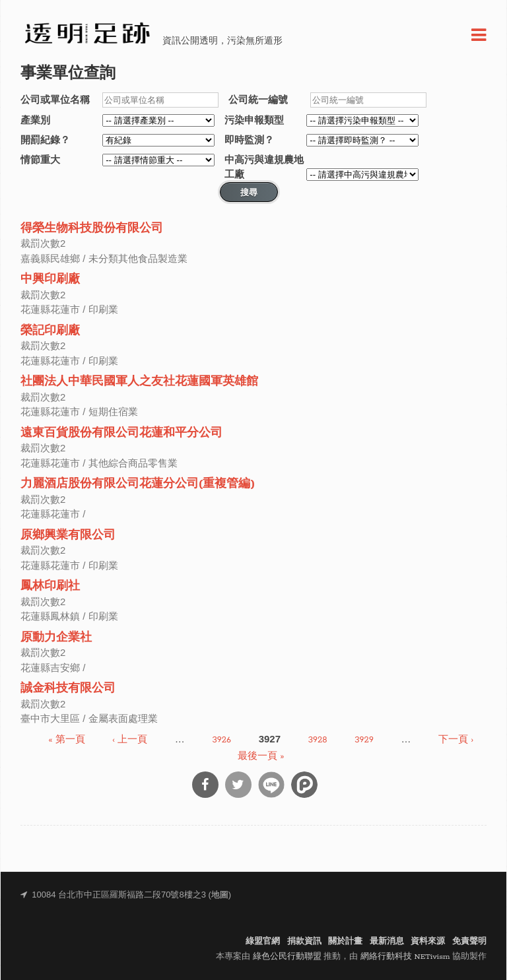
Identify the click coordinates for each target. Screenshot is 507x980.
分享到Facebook (205, 785)
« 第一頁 (66, 740)
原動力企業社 (56, 638)
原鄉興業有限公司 (68, 536)
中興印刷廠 (50, 279)
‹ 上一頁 (130, 740)
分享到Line (271, 785)
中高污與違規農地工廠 (264, 167)
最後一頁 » (261, 756)
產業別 (35, 120)
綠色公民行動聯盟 (287, 957)
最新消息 (387, 941)
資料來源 (428, 941)
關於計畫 (345, 941)
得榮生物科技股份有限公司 (92, 229)
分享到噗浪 (304, 785)
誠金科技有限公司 (68, 689)
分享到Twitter (238, 785)
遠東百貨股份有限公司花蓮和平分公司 (121, 433)
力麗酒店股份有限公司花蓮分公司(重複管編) (138, 484)
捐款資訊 (304, 941)
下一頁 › (456, 740)
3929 (364, 740)
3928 (318, 740)
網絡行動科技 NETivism (405, 957)
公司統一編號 (258, 99)
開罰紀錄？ (45, 140)
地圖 (220, 895)
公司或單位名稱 (55, 99)
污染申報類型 (254, 120)
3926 (221, 740)
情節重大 (40, 159)
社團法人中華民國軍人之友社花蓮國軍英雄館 (139, 382)
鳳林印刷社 (50, 586)
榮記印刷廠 (50, 331)
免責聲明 (469, 941)
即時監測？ (249, 140)
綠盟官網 (263, 941)
